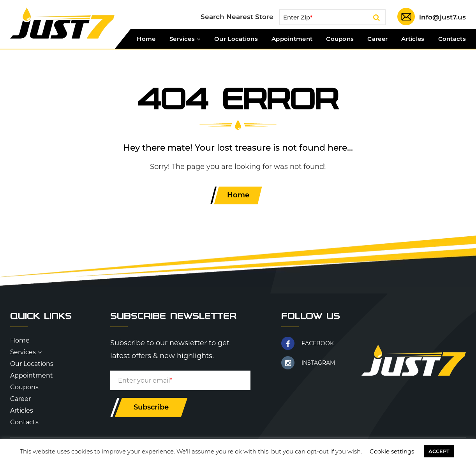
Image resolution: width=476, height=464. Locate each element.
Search (376, 19)
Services (182, 39)
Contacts (452, 39)
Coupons (340, 39)
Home (146, 39)
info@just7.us (443, 17)
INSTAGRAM (318, 363)
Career (377, 39)
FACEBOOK (318, 343)
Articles (413, 39)
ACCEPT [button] (439, 451)
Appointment (292, 39)
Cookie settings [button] (392, 451)
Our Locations (236, 39)
